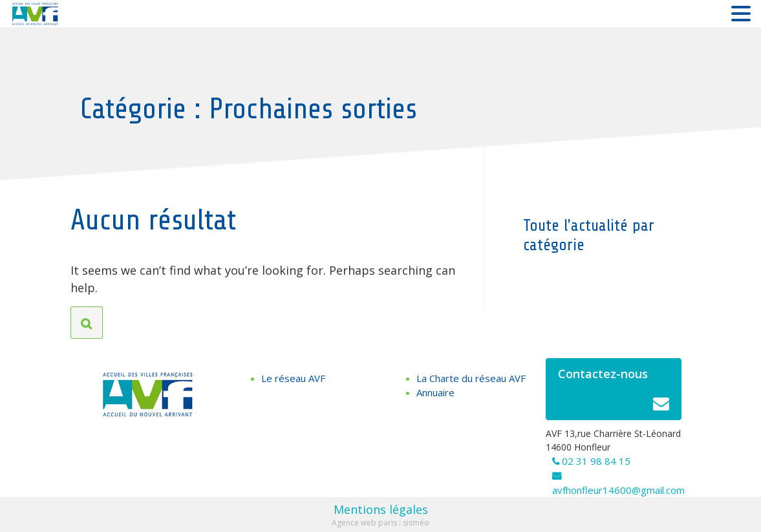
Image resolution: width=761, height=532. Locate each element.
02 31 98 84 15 (596, 461)
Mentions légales (381, 509)
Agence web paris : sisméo (380, 523)
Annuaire (435, 392)
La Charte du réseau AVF (471, 378)
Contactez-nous (614, 393)
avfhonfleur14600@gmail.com (618, 490)
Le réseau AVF (293, 378)
